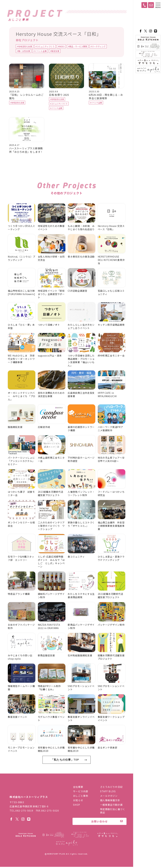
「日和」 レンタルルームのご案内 (26, 97)
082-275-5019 (24, 812)
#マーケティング (98, 47)
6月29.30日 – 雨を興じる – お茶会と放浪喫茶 (106, 97)
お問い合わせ (100, 823)
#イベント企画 (40, 51)
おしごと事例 (81, 797)
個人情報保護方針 (110, 801)
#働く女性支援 (23, 51)
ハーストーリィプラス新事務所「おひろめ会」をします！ (26, 150)
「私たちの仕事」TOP (65, 770)
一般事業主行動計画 (111, 806)
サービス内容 (81, 792)
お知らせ (78, 801)
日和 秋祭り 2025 (59, 95)
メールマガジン (109, 797)
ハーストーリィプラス (148, 19)
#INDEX (61, 47)
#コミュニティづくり (45, 47)
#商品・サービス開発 (78, 47)
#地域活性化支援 (24, 47)
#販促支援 (55, 51)
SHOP (76, 806)
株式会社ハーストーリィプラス (31, 790)
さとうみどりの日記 (111, 788)
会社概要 (78, 788)
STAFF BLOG (108, 792)
